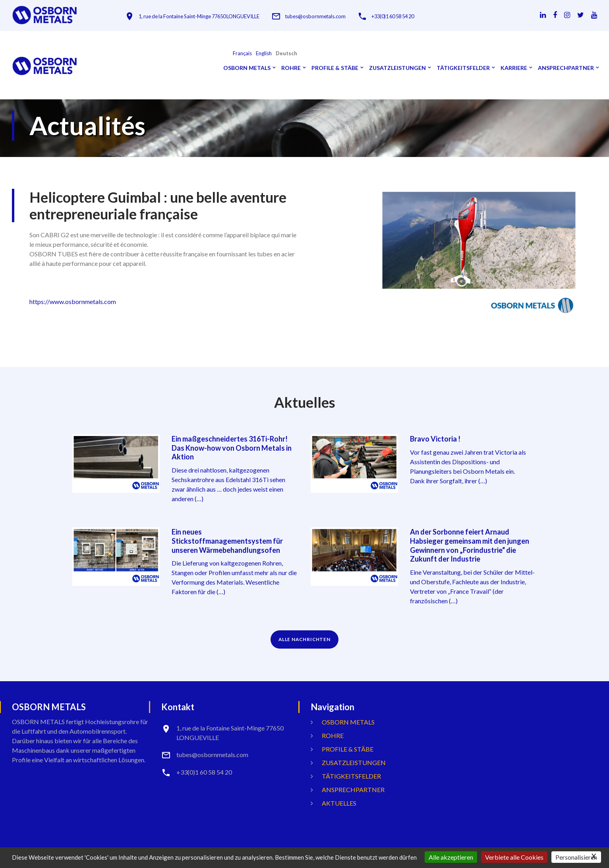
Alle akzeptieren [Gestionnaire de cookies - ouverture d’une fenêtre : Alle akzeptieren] (451, 857)
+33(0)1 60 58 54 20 (403, 16)
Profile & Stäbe (335, 68)
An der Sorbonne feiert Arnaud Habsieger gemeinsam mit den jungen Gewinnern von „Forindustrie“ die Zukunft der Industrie (470, 544)
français (242, 53)
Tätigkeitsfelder (463, 68)
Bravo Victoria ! (435, 439)
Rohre (291, 68)
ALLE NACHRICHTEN (304, 637)
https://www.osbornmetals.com (73, 301)
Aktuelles (339, 801)
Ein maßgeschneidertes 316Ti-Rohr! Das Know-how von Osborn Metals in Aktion (232, 448)
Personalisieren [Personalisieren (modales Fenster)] (576, 857)
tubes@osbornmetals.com (322, 16)
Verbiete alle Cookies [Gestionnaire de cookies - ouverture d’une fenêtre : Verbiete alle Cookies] (514, 857)
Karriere (514, 68)
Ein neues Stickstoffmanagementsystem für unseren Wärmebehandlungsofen (227, 540)
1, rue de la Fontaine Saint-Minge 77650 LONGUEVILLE (202, 16)
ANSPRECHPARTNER (566, 68)
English (264, 53)
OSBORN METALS (247, 68)
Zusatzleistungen (397, 68)
